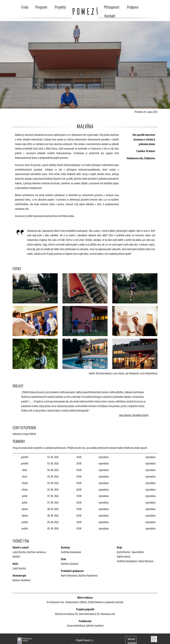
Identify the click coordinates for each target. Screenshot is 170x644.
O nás (25, 7)
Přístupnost (112, 7)
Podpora (133, 7)
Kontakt (110, 16)
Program (41, 7)
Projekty (60, 7)
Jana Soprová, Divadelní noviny (134, 415)
